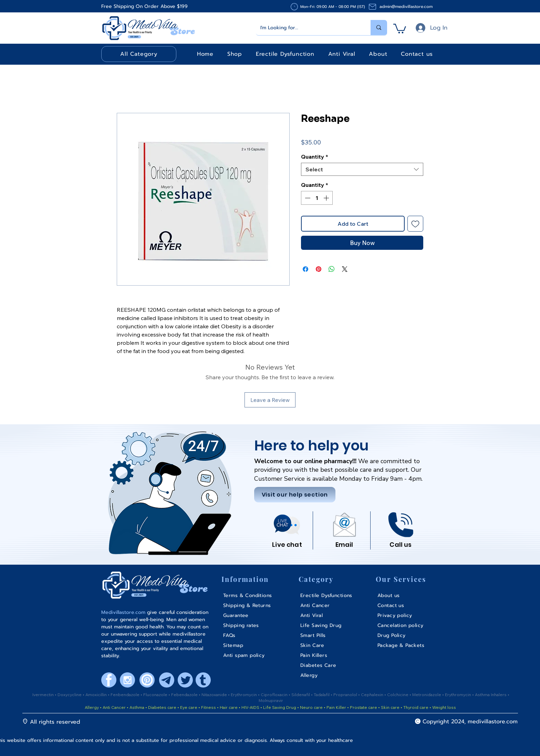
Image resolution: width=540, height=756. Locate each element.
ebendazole (186, 695)
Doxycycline (70, 695)
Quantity (315, 157)
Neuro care (311, 707)
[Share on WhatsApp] (332, 269)
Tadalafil (322, 695)
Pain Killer (336, 707)
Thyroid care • (417, 707)
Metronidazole (427, 695)
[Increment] (327, 198)
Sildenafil (301, 695)
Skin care (391, 707)
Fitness (209, 707)
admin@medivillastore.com (406, 7)
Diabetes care (162, 707)
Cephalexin (373, 695)
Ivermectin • (44, 695)
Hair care (229, 707)
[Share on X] (345, 269)
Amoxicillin (97, 695)
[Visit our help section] (295, 495)
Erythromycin (244, 695)
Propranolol (346, 695)
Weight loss (444, 707)
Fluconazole (156, 695)
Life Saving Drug (280, 707)
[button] (400, 28)
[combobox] (362, 169)
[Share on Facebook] (305, 269)
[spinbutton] (317, 198)
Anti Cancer (115, 707)
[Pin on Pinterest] (319, 269)
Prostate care (364, 707)
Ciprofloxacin (275, 695)
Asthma (137, 707)
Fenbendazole (126, 695)
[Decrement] (307, 198)
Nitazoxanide (215, 695)
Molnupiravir (271, 700)
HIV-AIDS (250, 707)
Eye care (188, 707)
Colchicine (398, 695)
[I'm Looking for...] (308, 28)
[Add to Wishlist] (415, 224)
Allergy (92, 707)
